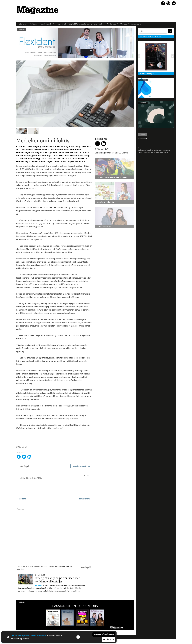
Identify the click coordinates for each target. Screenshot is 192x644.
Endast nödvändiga (104, 634)
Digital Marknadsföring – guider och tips (87, 24)
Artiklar (34, 24)
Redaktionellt (47, 24)
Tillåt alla (108, 639)
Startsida (23, 24)
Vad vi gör (112, 24)
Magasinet (61, 24)
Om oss (124, 24)
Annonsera (136, 24)
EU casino (142, 138)
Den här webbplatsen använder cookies (29, 635)
